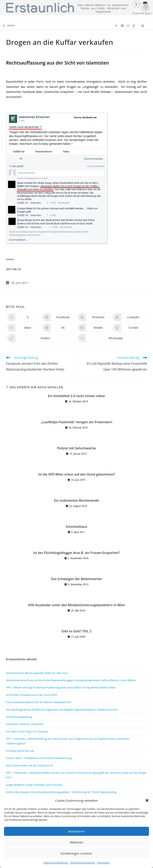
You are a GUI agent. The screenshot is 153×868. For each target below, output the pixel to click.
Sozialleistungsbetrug (19, 717)
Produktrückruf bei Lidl (20, 751)
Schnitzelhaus (76, 527)
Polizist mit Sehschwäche (76, 448)
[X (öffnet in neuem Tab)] (116, 26)
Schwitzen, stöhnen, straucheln (25, 724)
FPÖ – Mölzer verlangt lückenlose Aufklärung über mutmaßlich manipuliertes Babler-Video (61, 687)
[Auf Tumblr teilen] (129, 328)
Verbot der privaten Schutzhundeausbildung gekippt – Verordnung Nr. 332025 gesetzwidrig (61, 792)
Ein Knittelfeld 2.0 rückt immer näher (76, 396)
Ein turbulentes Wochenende (77, 500)
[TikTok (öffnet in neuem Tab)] (134, 26)
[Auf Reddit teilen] (94, 328)
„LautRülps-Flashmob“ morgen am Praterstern (76, 422)
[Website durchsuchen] (143, 26)
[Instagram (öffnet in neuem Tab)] (128, 26)
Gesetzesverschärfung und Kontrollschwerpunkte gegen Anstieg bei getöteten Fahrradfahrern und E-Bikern (71, 680)
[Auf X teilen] (24, 317)
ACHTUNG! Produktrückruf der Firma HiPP (32, 695)
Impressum (103, 863)
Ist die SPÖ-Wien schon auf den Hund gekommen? (77, 474)
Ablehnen (76, 842)
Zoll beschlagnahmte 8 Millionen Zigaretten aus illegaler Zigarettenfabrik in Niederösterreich (62, 710)
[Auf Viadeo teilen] (41, 338)
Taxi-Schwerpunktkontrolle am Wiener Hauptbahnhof (39, 702)
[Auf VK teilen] (59, 328)
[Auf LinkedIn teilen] (129, 317)
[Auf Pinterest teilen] (94, 317)
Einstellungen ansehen (77, 853)
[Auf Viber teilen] (24, 328)
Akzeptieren (76, 831)
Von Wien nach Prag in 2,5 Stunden (27, 731)
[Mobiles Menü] (9, 26)
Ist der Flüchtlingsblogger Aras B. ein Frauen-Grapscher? (76, 553)
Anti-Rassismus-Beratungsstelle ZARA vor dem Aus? (37, 673)
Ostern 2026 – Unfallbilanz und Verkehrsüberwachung (39, 758)
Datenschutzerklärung (56, 863)
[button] (147, 800)
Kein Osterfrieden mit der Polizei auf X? (30, 765)
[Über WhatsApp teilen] (112, 338)
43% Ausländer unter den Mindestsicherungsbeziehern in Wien (76, 605)
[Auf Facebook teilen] (59, 317)
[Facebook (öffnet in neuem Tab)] (122, 26)
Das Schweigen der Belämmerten (76, 579)
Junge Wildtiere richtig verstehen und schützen (34, 785)
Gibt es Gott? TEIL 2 (77, 631)
